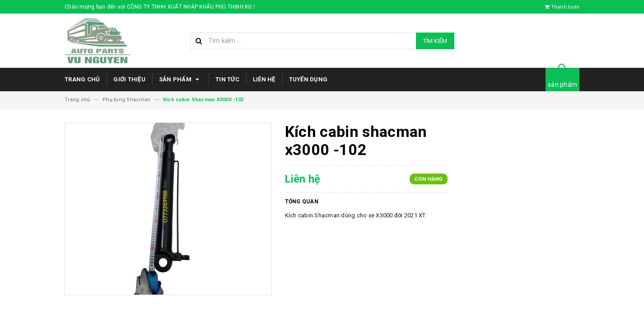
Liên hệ (264, 79)
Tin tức (227, 79)
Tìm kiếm (435, 41)
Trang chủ (82, 79)
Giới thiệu (129, 79)
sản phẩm (562, 85)
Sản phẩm (180, 80)
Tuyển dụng (308, 79)
